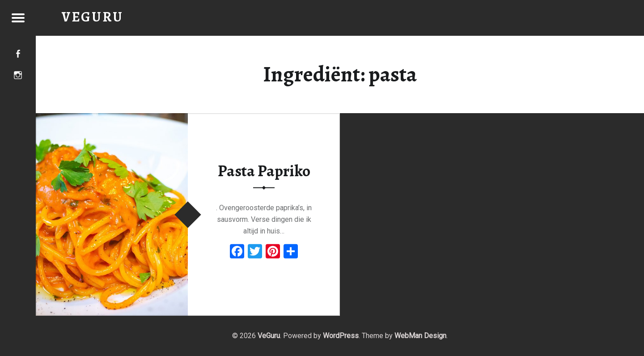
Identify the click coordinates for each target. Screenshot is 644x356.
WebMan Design (420, 336)
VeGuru (269, 336)
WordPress (341, 336)
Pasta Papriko (264, 171)
